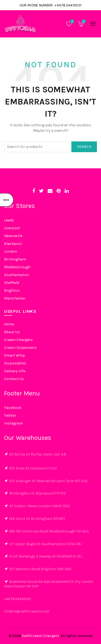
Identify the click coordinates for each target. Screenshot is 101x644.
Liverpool (12, 228)
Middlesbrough (17, 267)
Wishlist (72, 22)
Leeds (9, 220)
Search (84, 147)
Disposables (15, 363)
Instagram (13, 423)
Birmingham (15, 259)
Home (9, 324)
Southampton (16, 275)
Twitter (10, 415)
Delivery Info (15, 371)
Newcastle (13, 236)
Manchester (15, 298)
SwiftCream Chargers (41, 636)
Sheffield (12, 283)
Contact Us (14, 379)
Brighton (12, 290)
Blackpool (13, 244)
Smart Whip (15, 355)
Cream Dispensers (20, 348)
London (11, 251)
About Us (12, 332)
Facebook (13, 408)
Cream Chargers (18, 340)
